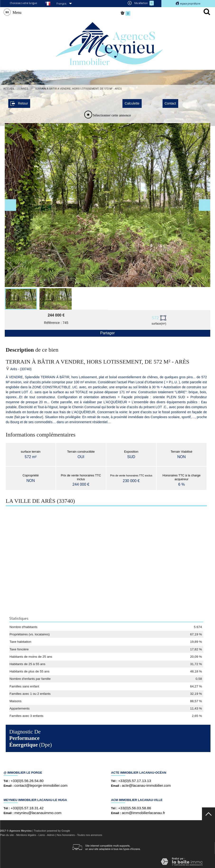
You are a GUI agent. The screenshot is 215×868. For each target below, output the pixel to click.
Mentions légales (26, 834)
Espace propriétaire (190, 4)
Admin (51, 834)
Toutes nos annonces (90, 834)
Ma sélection (141, 3)
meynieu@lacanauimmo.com (38, 811)
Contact (170, 102)
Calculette (132, 102)
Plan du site (7, 834)
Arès (25, 89)
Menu (16, 12)
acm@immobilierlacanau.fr (144, 811)
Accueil (9, 89)
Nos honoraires (66, 834)
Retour (19, 102)
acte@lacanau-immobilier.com (146, 784)
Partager (107, 332)
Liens (42, 834)
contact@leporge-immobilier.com (41, 784)
